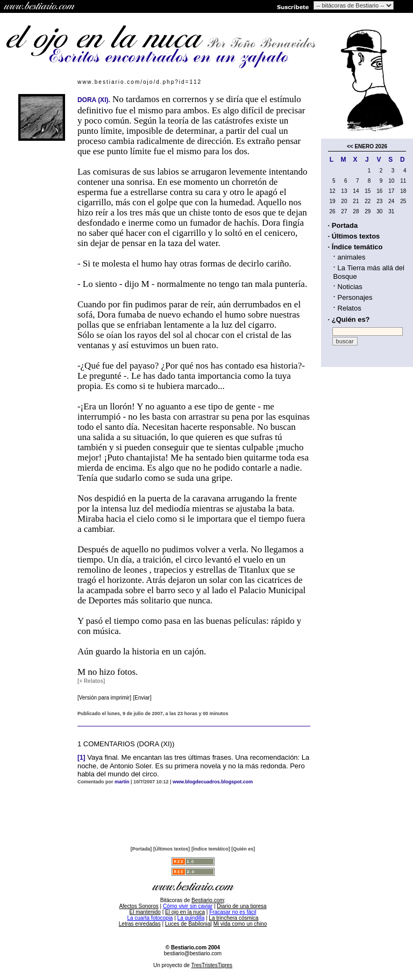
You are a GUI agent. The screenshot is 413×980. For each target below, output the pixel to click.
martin (122, 782)
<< (350, 146)
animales (352, 257)
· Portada (343, 225)
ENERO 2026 (371, 146)
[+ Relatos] (91, 681)
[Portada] (141, 849)
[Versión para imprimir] (104, 698)
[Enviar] (143, 698)
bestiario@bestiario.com (193, 953)
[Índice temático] (211, 849)
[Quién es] (243, 849)
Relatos (350, 308)
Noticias (350, 287)
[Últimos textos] (172, 849)
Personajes (355, 297)
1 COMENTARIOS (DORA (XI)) (126, 744)
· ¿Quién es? (349, 319)
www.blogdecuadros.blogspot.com (213, 782)
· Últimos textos (354, 236)
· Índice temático (355, 247)
